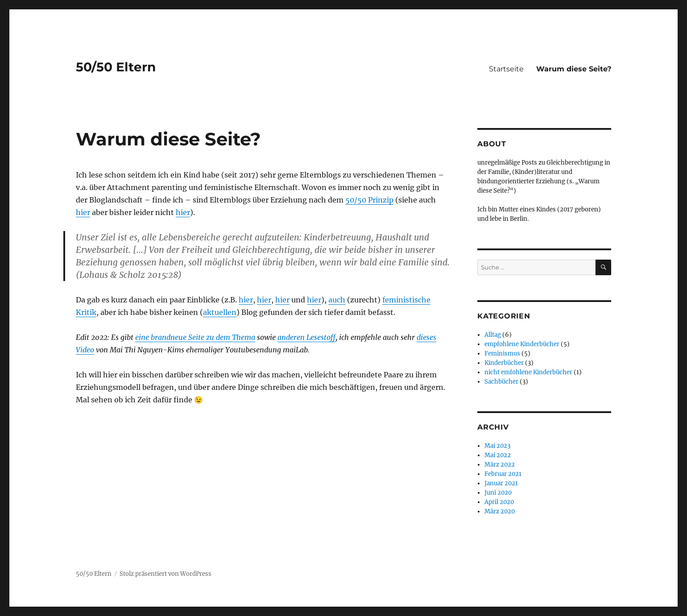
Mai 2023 (497, 446)
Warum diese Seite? (574, 69)
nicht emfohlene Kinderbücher (528, 372)
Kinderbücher (504, 363)
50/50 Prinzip (369, 200)
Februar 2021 (503, 474)
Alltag (493, 335)
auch (337, 300)
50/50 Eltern (116, 67)
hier (83, 212)
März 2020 (500, 511)
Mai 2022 (498, 455)
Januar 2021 (501, 483)
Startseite (506, 69)
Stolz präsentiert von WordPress (166, 574)
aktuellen (220, 312)
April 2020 (499, 502)
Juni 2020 (498, 493)
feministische (406, 300)
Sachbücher (501, 382)
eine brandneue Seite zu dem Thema (195, 337)
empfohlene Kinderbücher (522, 344)
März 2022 (500, 465)
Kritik (86, 312)
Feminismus (502, 353)
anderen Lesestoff (306, 337)
